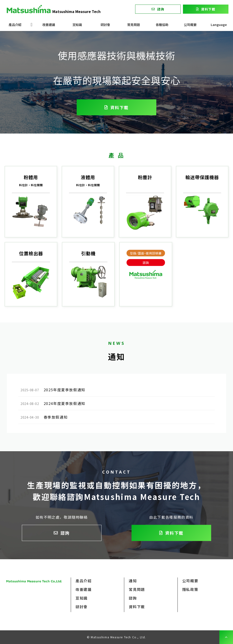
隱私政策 (190, 589)
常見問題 (134, 25)
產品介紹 (15, 25)
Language (219, 25)
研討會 (105, 25)
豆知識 (77, 25)
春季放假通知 (56, 417)
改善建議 (49, 25)
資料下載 (208, 9)
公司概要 (190, 25)
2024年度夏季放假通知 (65, 403)
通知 (133, 581)
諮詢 (161, 9)
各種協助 (162, 25)
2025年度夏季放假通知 (65, 390)
